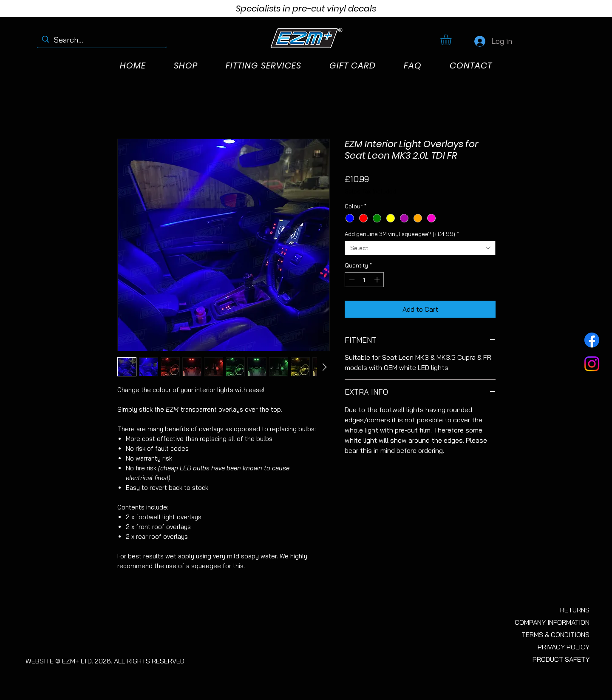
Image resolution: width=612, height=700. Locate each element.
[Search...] (101, 40)
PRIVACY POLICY (564, 647)
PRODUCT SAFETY (561, 659)
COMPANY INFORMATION (552, 622)
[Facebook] (592, 340)
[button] (452, 40)
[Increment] (378, 280)
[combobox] (420, 248)
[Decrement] (351, 280)
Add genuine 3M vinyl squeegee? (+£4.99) (402, 234)
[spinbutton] (364, 280)
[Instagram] (592, 364)
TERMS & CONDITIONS (555, 635)
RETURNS (575, 610)
